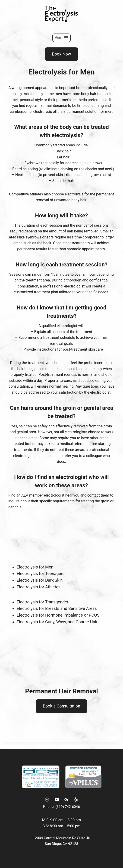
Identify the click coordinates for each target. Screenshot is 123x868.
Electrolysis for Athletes (39, 587)
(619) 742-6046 (68, 807)
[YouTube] (57, 800)
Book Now (62, 54)
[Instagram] (47, 800)
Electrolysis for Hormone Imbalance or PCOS (58, 615)
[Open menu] (62, 38)
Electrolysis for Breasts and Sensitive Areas (57, 608)
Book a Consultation (61, 706)
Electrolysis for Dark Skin (40, 580)
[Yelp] (76, 800)
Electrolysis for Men (35, 567)
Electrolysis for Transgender (43, 602)
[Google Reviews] (66, 800)
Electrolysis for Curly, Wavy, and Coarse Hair (57, 622)
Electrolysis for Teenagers (41, 573)
